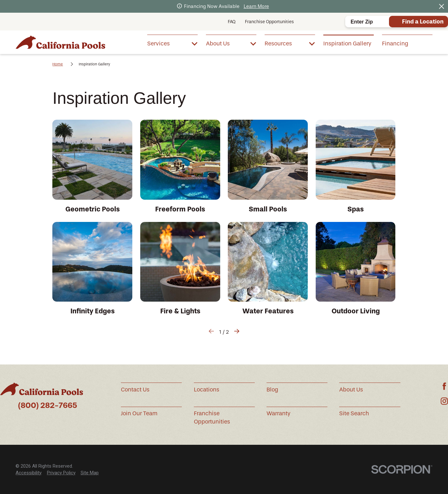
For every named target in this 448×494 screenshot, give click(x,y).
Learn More (256, 6)
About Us (351, 390)
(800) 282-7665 (48, 405)
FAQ (232, 22)
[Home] (60, 42)
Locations (207, 390)
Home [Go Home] (58, 64)
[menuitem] (172, 43)
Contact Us (135, 390)
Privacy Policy (61, 473)
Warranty (278, 413)
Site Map (90, 473)
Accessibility (29, 473)
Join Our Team (139, 413)
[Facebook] (444, 386)
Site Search (354, 413)
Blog (272, 390)
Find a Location (423, 22)
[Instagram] (444, 401)
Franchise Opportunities (269, 22)
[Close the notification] (441, 7)
